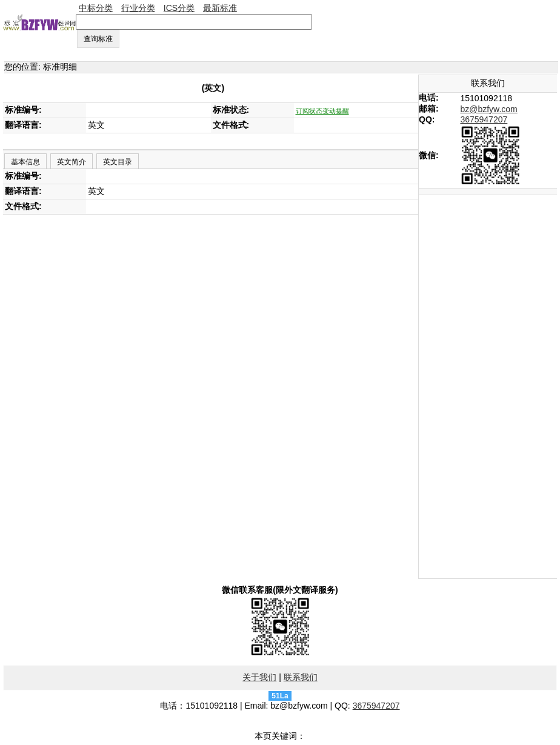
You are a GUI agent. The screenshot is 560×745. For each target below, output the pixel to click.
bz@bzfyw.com (488, 109)
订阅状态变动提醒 (322, 111)
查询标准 (98, 39)
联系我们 (301, 677)
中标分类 (96, 8)
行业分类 (138, 8)
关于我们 (259, 677)
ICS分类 (179, 8)
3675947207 (484, 119)
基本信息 (25, 162)
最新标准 (220, 8)
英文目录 (118, 162)
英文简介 (72, 162)
